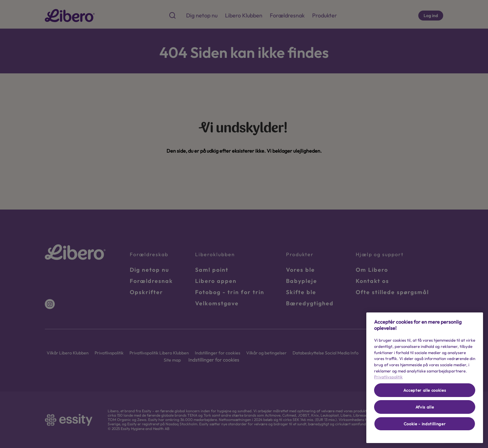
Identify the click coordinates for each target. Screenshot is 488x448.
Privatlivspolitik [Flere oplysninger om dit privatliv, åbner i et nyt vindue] (388, 377)
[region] (425, 378)
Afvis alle (425, 407)
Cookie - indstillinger (425, 424)
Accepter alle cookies (425, 390)
